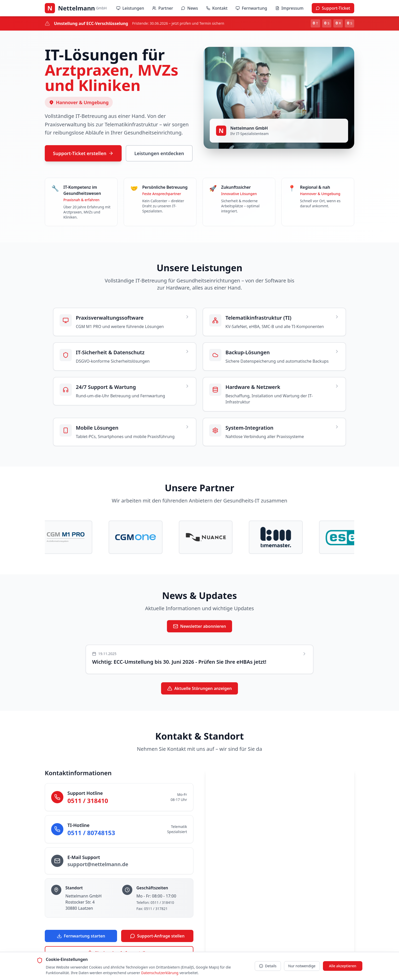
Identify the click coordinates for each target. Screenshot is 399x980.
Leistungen (130, 8)
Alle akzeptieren (343, 966)
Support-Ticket (333, 8)
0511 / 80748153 (91, 833)
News (190, 8)
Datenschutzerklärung (160, 973)
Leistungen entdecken (159, 153)
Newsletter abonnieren (199, 627)
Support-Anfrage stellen (157, 936)
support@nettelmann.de (98, 865)
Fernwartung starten (81, 936)
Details (268, 966)
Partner (163, 8)
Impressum (289, 8)
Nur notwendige (302, 966)
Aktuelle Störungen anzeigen (199, 689)
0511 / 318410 (88, 801)
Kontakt (217, 8)
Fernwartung (251, 8)
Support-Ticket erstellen (83, 153)
